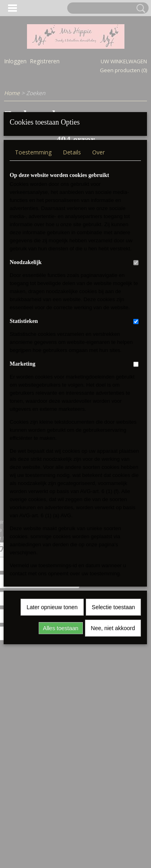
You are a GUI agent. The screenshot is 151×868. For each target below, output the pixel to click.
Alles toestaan (61, 744)
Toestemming (33, 268)
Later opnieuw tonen (52, 723)
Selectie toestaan (113, 723)
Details (72, 268)
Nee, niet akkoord (113, 744)
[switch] (136, 378)
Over (98, 268)
